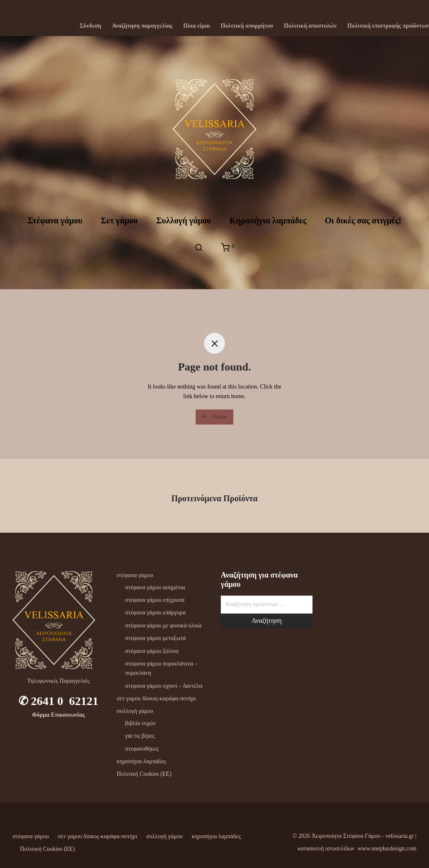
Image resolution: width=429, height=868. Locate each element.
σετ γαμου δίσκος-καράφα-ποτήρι (156, 698)
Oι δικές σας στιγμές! (363, 220)
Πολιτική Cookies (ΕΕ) (144, 774)
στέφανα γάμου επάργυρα (156, 613)
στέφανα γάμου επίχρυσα (155, 600)
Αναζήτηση (266, 621)
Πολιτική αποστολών (310, 26)
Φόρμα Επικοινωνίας (58, 715)
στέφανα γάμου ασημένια (155, 587)
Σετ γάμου (119, 220)
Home (214, 417)
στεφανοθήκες (142, 749)
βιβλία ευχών (141, 723)
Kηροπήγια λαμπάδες (268, 220)
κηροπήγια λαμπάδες (142, 761)
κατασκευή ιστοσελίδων (326, 849)
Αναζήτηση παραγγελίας (142, 26)
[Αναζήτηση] (199, 248)
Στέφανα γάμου (55, 220)
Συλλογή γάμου (184, 220)
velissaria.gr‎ (400, 836)
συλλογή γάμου (135, 711)
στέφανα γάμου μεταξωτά (156, 638)
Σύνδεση (90, 26)
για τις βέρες (140, 736)
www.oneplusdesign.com (387, 849)
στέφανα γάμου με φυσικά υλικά (164, 626)
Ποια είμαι (196, 26)
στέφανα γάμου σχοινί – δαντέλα (164, 686)
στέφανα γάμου (135, 575)
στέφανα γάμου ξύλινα (152, 651)
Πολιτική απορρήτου (247, 26)
